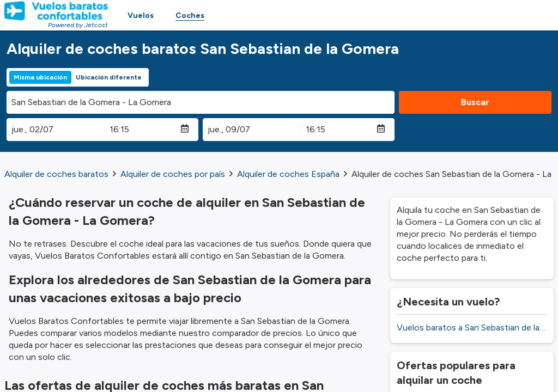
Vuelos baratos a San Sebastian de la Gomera (472, 327)
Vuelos (141, 16)
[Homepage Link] (56, 11)
